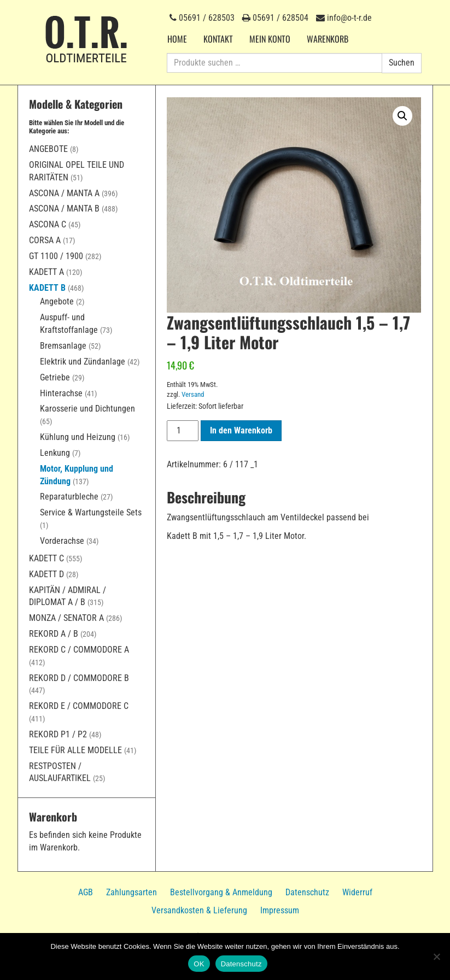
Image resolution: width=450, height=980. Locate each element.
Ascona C (48, 224)
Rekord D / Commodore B (79, 678)
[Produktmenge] (183, 431)
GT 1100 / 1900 (56, 256)
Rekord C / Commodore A (79, 650)
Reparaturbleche (69, 497)
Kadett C (46, 558)
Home (177, 39)
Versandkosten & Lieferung (199, 910)
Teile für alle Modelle (75, 750)
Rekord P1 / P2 (58, 734)
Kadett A (46, 272)
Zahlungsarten (132, 892)
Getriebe (55, 377)
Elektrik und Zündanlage (83, 362)
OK (199, 964)
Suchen (402, 63)
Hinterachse (61, 393)
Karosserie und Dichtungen (87, 409)
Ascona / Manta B (64, 209)
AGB (86, 892)
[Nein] (436, 956)
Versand (193, 394)
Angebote (48, 149)
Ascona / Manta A (64, 193)
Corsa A (45, 240)
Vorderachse (62, 541)
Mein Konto (270, 39)
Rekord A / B (54, 634)
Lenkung (55, 453)
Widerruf (357, 892)
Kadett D (46, 574)
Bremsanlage (63, 346)
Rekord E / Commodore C (79, 706)
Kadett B (47, 288)
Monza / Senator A (66, 618)
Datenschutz (307, 892)
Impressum (280, 910)
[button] (402, 116)
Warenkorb (328, 39)
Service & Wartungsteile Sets (91, 512)
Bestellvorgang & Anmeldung (221, 892)
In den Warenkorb (241, 430)
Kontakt (218, 39)
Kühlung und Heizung (78, 437)
